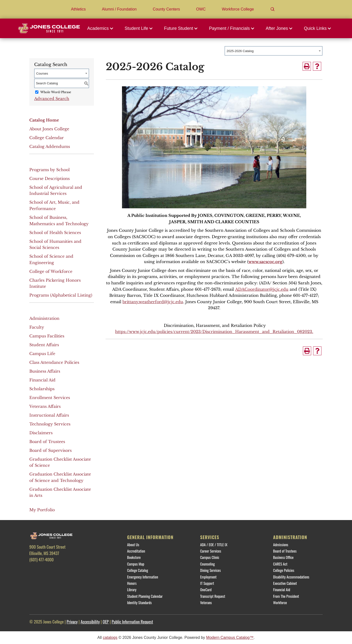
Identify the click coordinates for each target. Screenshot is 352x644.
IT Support (207, 583)
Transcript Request (213, 596)
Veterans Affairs (45, 406)
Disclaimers (41, 433)
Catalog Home (44, 120)
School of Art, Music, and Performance (54, 205)
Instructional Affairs (49, 415)
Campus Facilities (47, 336)
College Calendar (47, 138)
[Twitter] (49, 570)
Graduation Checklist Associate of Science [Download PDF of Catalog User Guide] (60, 462)
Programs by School (49, 170)
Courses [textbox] (42, 73)
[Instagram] (62, 570)
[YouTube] (75, 570)
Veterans (206, 602)
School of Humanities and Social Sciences (55, 244)
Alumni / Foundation (119, 9)
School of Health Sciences (55, 233)
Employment (208, 577)
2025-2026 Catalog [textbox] (240, 51)
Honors (132, 583)
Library (132, 589)
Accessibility (90, 622)
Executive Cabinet (285, 583)
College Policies (284, 570)
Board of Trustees (47, 442)
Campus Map (136, 564)
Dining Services (211, 570)
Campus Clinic (210, 557)
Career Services (211, 551)
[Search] (273, 9)
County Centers (166, 9)
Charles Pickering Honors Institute (55, 283)
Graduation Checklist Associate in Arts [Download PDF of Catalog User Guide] (60, 492)
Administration (44, 318)
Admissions (281, 544)
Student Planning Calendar (145, 596)
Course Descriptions (49, 178)
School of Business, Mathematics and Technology (59, 221)
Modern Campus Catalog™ (230, 638)
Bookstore (134, 557)
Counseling (208, 564)
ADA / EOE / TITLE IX (214, 544)
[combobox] (274, 51)
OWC (201, 9)
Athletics (78, 9)
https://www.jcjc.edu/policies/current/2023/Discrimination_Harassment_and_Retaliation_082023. (214, 332)
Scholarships (42, 389)
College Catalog (138, 570)
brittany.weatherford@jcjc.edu (153, 302)
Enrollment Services (50, 398)
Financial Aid (42, 380)
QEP (106, 622)
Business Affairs (45, 371)
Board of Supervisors (50, 450)
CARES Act (280, 564)
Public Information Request (132, 622)
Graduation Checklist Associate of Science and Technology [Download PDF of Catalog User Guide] (60, 477)
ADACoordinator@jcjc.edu (262, 289)
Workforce (280, 602)
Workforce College (238, 9)
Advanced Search (52, 99)
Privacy (72, 622)
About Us (133, 544)
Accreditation (136, 551)
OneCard (206, 589)
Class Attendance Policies (54, 362)
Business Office (283, 557)
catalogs (110, 638)
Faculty (37, 327)
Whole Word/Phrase (56, 92)
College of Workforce (51, 271)
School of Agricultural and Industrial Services (56, 190)
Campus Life (42, 354)
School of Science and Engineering (51, 259)
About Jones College (49, 129)
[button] (102, 28)
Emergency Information (143, 577)
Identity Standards (139, 602)
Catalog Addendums (50, 146)
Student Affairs (44, 345)
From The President (286, 596)
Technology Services (50, 424)
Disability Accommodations (291, 577)
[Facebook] (35, 570)
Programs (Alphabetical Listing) (61, 295)
